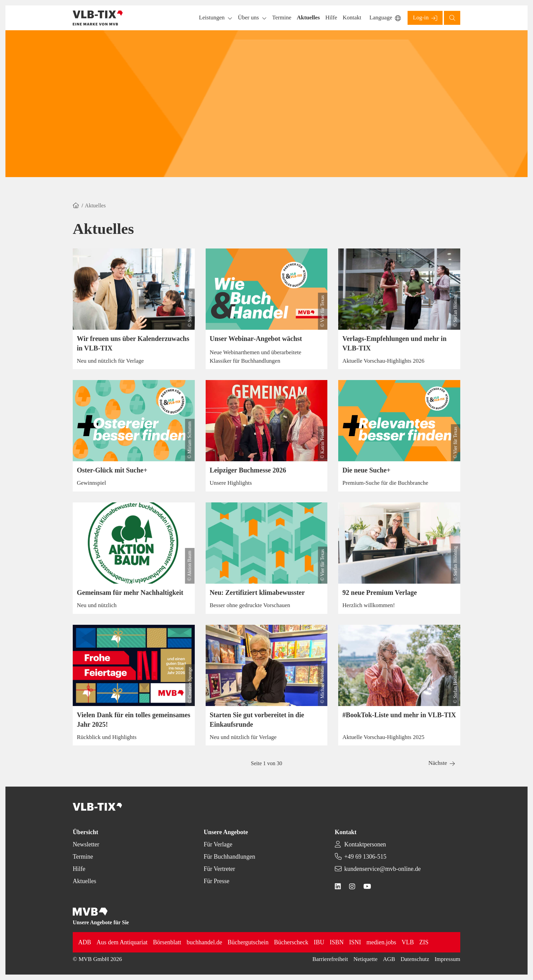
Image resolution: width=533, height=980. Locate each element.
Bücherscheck (291, 942)
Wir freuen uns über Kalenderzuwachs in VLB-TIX (133, 343)
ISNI (355, 942)
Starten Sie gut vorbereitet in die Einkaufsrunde (257, 720)
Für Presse (217, 881)
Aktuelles (84, 881)
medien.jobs (381, 942)
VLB (408, 942)
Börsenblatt (167, 942)
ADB (85, 942)
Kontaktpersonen (365, 844)
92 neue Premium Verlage (380, 592)
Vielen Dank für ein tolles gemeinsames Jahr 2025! (134, 720)
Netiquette (366, 959)
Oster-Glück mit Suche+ (112, 470)
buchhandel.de (204, 942)
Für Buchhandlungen (229, 857)
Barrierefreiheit (330, 959)
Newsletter (86, 844)
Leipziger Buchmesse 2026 (248, 470)
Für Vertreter (219, 869)
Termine (83, 857)
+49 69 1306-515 (365, 857)
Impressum (447, 959)
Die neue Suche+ (366, 470)
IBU (319, 942)
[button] (282, 18)
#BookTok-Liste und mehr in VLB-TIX (399, 715)
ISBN (337, 942)
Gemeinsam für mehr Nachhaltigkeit (130, 592)
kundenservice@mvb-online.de (383, 869)
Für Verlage (218, 844)
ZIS (424, 942)
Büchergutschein (248, 942)
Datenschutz (415, 959)
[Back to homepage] (98, 18)
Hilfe (79, 869)
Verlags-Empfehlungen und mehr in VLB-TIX (394, 343)
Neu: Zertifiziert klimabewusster (257, 592)
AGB (389, 959)
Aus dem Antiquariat (122, 942)
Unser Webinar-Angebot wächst (256, 339)
